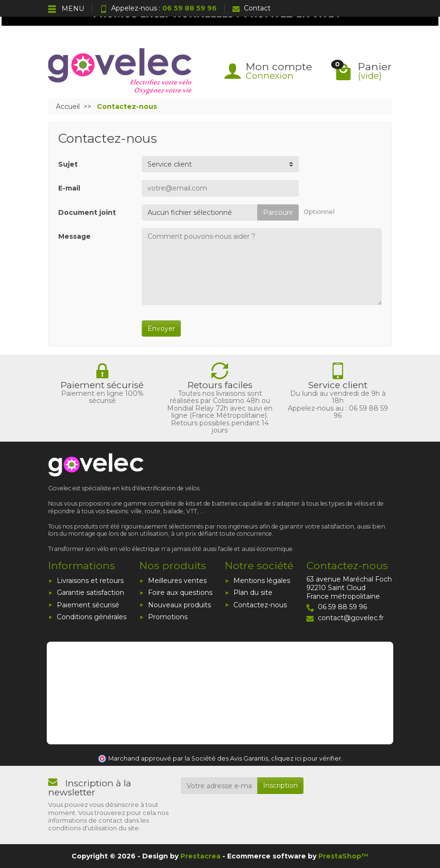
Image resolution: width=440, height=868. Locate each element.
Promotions (168, 617)
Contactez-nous (260, 605)
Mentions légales (262, 581)
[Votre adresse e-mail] (219, 785)
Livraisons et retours (90, 581)
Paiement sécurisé (88, 605)
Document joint (87, 212)
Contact (251, 8)
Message (74, 236)
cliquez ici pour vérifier (306, 758)
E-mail (69, 188)
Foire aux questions (180, 593)
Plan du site (253, 593)
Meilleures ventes (177, 581)
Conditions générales (92, 617)
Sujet (68, 164)
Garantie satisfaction (90, 593)
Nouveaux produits (179, 605)
